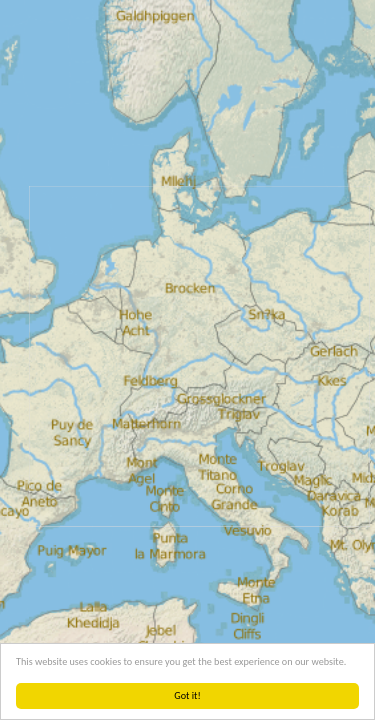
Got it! (187, 695)
